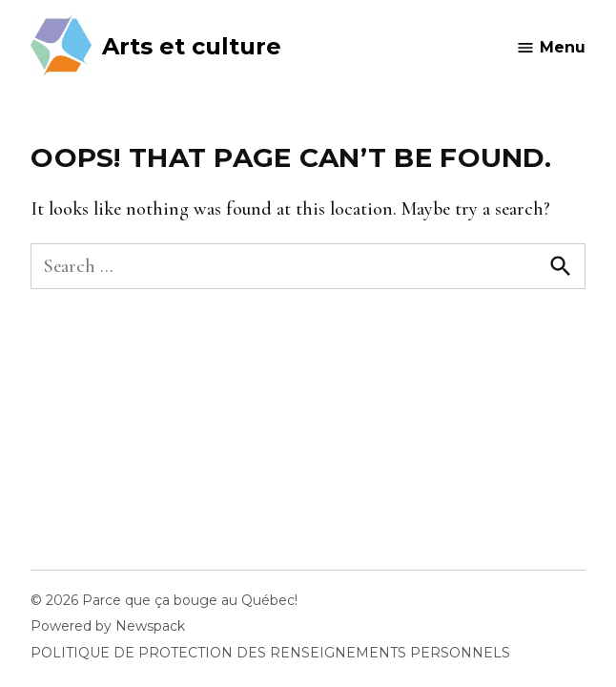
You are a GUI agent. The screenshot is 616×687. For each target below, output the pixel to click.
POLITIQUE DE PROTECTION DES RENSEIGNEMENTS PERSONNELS (270, 653)
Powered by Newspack (108, 626)
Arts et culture (192, 46)
